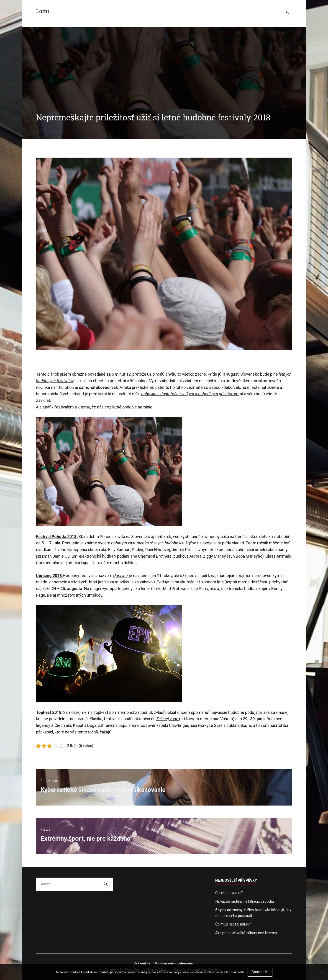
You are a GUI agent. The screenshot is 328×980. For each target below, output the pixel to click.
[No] (322, 972)
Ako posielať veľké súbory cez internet (246, 933)
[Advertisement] (164, 59)
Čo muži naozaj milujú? (233, 924)
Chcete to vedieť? (229, 893)
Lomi (43, 11)
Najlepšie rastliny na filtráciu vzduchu (245, 901)
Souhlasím (260, 972)
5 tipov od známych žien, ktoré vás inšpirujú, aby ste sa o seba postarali (253, 913)
